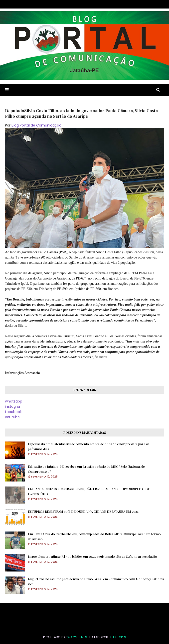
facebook (13, 412)
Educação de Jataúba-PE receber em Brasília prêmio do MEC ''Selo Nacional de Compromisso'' (86, 469)
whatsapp (14, 401)
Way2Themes (77, 637)
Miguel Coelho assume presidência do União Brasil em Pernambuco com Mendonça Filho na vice (96, 581)
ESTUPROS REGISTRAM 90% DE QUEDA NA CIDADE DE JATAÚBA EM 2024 (83, 511)
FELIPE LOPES (117, 637)
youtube (12, 417)
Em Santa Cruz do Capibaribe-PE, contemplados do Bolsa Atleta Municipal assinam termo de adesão (94, 536)
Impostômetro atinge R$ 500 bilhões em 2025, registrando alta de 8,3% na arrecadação (92, 556)
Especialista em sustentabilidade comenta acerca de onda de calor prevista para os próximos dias (89, 446)
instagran (13, 406)
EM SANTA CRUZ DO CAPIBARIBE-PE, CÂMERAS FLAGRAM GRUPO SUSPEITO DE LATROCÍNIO (89, 491)
